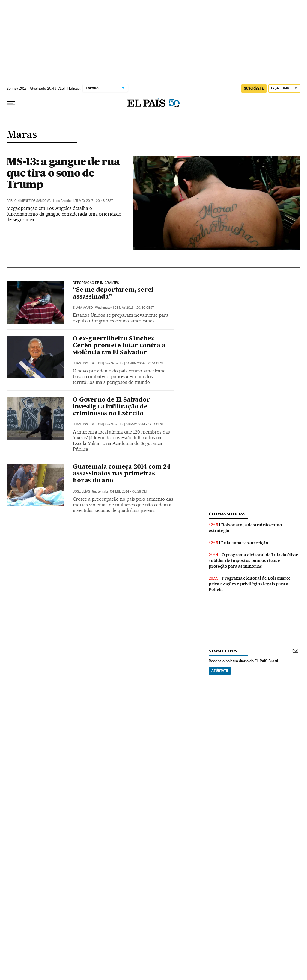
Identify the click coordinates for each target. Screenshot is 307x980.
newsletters (223, 651)
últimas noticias (227, 514)
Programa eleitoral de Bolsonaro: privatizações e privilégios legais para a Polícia (249, 584)
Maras (22, 135)
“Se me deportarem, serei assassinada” (113, 294)
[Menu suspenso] (11, 103)
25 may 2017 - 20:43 (94, 201)
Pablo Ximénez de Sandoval (30, 201)
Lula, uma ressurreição (245, 543)
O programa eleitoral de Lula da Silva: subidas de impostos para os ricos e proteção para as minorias (253, 561)
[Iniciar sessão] (284, 88)
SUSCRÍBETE (254, 88)
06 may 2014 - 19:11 (145, 424)
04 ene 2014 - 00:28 (129, 491)
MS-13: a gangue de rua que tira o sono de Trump (63, 173)
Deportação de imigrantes (96, 283)
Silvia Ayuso (83, 308)
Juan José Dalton (88, 363)
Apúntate (220, 670)
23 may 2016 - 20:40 (134, 308)
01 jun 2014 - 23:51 (145, 363)
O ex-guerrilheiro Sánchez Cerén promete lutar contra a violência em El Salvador (119, 346)
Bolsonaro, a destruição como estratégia (245, 528)
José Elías (81, 491)
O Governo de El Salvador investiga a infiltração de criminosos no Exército (111, 407)
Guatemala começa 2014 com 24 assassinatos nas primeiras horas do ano (122, 474)
